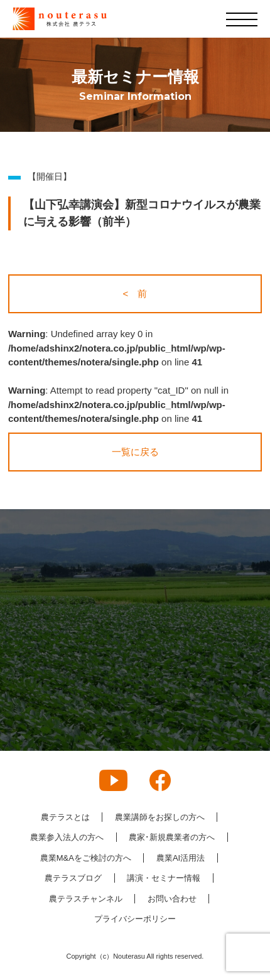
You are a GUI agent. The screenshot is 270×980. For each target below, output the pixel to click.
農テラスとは (65, 817)
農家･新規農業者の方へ (172, 837)
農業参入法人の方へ (67, 837)
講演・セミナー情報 (164, 878)
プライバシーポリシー (135, 919)
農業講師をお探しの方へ (160, 817)
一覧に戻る (135, 452)
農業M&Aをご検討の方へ (86, 858)
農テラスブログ (73, 878)
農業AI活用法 (181, 858)
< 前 (135, 293)
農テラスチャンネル (86, 899)
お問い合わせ (172, 899)
